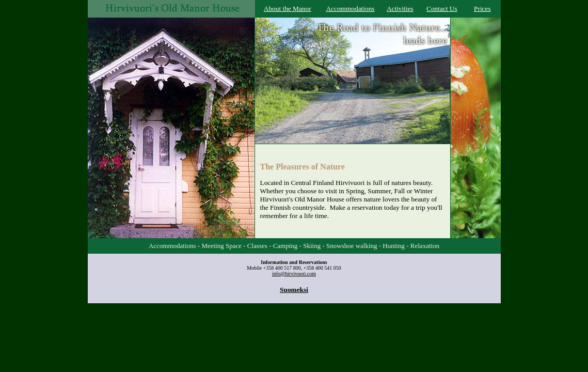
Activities (400, 9)
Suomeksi (294, 290)
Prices (482, 9)
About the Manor (288, 9)
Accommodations (350, 9)
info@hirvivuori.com (294, 274)
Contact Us (442, 9)
